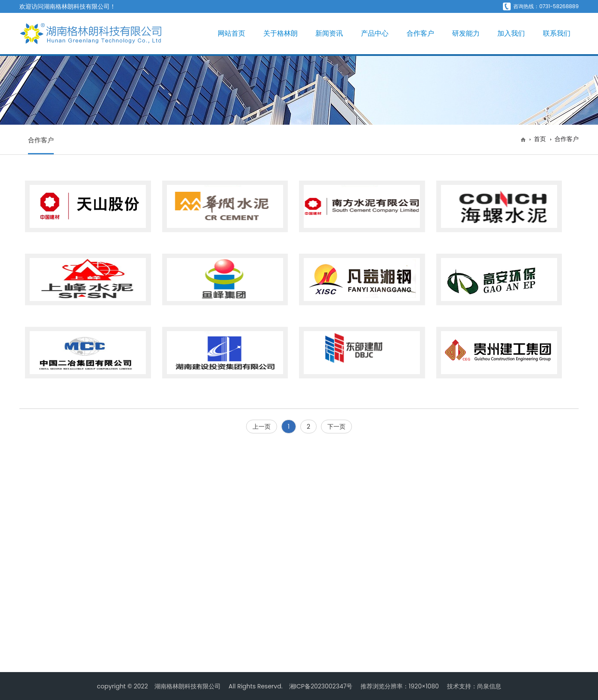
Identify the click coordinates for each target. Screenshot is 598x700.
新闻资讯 (329, 33)
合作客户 (420, 33)
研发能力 (466, 33)
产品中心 (375, 33)
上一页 (262, 427)
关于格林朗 (281, 33)
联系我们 (557, 33)
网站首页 (231, 33)
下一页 (336, 427)
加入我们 (511, 33)
